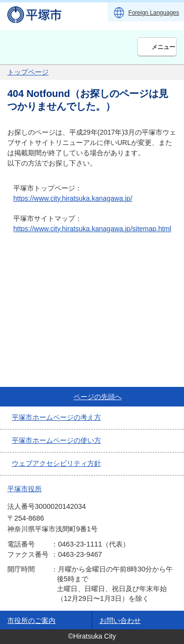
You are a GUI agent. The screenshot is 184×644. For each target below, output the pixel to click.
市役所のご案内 (31, 620)
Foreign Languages (154, 13)
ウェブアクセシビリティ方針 (56, 463)
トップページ (28, 72)
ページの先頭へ (98, 397)
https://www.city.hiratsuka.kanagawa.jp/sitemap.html (92, 229)
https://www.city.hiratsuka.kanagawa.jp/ (73, 198)
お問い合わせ (120, 620)
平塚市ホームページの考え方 (56, 417)
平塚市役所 (25, 489)
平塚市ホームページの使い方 (56, 440)
